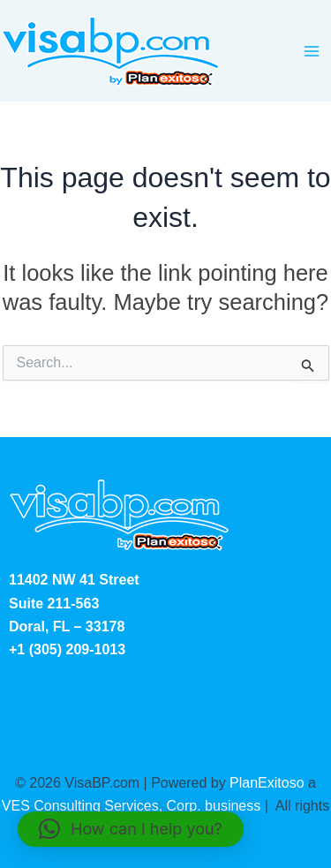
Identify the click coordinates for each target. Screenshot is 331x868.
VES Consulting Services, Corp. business (131, 806)
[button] (131, 829)
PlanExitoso (267, 783)
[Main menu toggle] (312, 51)
